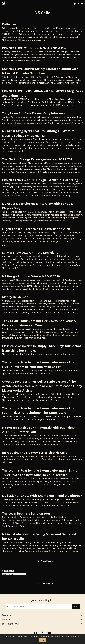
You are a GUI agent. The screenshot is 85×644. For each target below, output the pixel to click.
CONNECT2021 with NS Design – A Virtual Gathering (40, 180)
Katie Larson (11, 24)
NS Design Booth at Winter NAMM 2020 (31, 276)
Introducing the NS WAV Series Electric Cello (35, 453)
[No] (82, 639)
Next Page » (47, 561)
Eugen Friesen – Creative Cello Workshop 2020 (36, 229)
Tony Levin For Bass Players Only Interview (34, 113)
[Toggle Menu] (82, 3)
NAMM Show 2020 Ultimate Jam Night (30, 253)
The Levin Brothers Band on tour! (27, 513)
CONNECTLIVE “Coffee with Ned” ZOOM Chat (35, 48)
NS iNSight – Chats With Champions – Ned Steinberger (42, 496)
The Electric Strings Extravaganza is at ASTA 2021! (38, 159)
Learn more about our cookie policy (68, 636)
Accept (43, 640)
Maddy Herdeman (15, 297)
